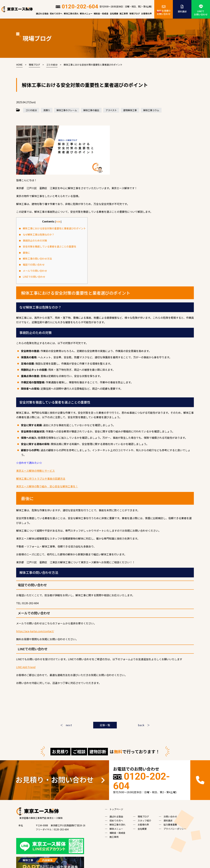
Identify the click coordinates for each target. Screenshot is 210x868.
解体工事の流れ (71, 13)
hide (58, 221)
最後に (26, 253)
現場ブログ (135, 13)
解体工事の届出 (91, 110)
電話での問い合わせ (34, 264)
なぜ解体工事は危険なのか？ (39, 234)
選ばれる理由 (42, 13)
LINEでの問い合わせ (34, 277)
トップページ (116, 809)
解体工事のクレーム (67, 110)
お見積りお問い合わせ (164, 10)
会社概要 (114, 13)
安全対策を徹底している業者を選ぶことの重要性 (49, 246)
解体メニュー (86, 13)
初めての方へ (56, 13)
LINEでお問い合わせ (201, 10)
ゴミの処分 (31, 110)
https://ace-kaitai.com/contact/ (35, 631)
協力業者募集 (170, 825)
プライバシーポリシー (175, 829)
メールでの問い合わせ (35, 271)
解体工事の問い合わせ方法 (37, 258)
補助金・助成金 (101, 13)
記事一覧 (105, 725)
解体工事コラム (151, 110)
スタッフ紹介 (144, 821)
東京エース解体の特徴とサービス (35, 471)
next (69, 725)
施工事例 (124, 13)
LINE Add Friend (26, 667)
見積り (47, 110)
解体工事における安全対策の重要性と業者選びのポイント (54, 228)
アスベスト (111, 110)
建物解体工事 (130, 110)
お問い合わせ (170, 816)
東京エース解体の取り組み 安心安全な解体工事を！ (47, 486)
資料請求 (182, 9)
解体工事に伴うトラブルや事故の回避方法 (41, 479)
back (141, 725)
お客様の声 (146, 13)
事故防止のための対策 (35, 240)
